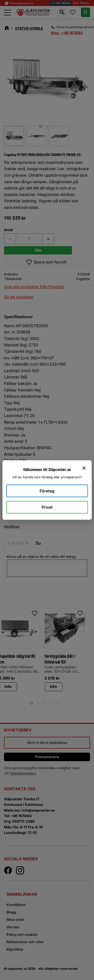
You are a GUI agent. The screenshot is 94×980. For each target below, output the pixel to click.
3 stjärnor (18, 543)
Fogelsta (83, 279)
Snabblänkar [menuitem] (22, 894)
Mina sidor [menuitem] (16, 919)
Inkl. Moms (61, 3)
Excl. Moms (81, 3)
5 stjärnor (27, 543)
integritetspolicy (23, 773)
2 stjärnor (14, 543)
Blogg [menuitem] (11, 912)
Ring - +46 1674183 (67, 33)
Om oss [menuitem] (13, 927)
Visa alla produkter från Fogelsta (34, 287)
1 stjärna (9, 543)
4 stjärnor (23, 543)
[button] (8, 13)
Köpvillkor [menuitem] (15, 949)
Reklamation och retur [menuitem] (25, 942)
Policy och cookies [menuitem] (22, 934)
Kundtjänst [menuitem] (16, 905)
